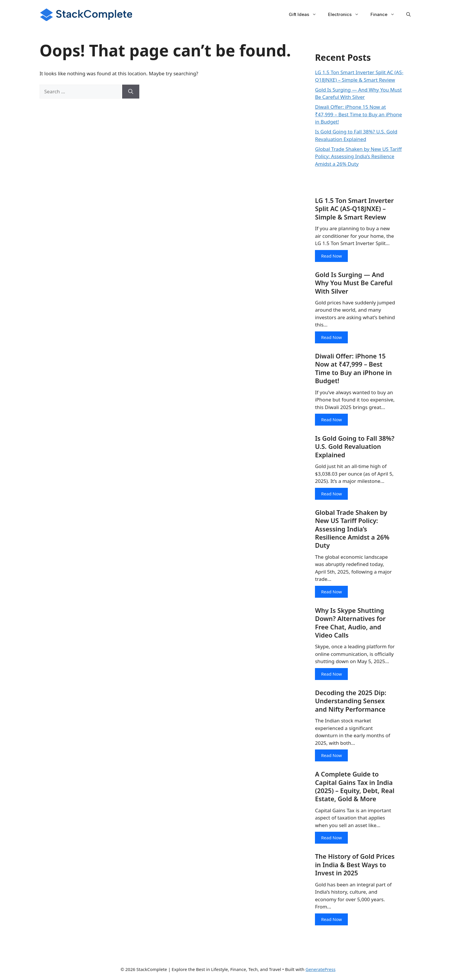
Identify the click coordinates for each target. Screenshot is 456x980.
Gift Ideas (306, 15)
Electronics (346, 15)
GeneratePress (320, 971)
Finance (385, 15)
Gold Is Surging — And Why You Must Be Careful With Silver (354, 283)
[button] (408, 15)
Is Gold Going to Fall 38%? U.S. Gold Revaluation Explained (355, 447)
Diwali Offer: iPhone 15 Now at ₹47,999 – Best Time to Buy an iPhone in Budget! (358, 114)
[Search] (131, 92)
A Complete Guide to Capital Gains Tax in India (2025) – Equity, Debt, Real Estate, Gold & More (355, 788)
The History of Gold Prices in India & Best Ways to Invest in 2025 (355, 866)
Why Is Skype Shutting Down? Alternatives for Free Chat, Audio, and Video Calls (351, 624)
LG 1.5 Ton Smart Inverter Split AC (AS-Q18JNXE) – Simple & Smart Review (355, 209)
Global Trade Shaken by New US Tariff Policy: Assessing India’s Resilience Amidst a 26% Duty (358, 156)
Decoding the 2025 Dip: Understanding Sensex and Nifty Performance (351, 702)
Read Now (331, 256)
